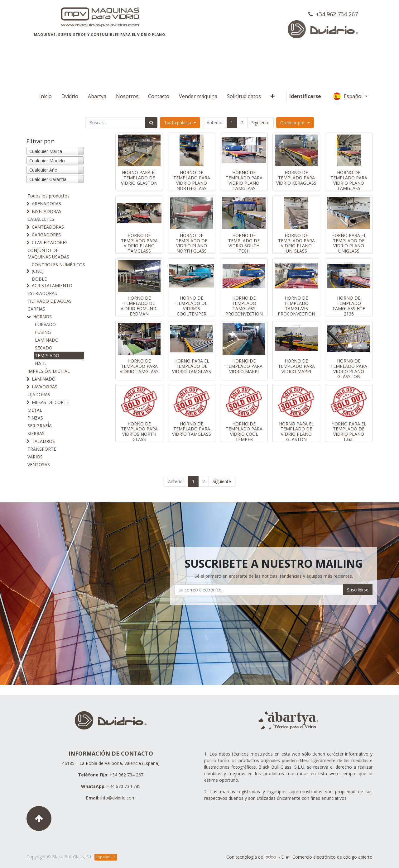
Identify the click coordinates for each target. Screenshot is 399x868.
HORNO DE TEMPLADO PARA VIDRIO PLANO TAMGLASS (244, 180)
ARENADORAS (46, 204)
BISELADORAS (47, 211)
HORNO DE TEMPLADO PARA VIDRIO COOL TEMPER (244, 432)
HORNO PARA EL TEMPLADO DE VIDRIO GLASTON (139, 178)
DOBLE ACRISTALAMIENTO (52, 282)
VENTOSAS (39, 465)
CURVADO (45, 324)
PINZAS (35, 418)
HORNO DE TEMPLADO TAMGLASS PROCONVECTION (244, 306)
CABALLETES (41, 219)
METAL (35, 410)
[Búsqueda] (151, 123)
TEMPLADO (47, 356)
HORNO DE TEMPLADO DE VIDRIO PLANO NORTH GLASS (192, 243)
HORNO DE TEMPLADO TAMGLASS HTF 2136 (349, 306)
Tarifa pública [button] (178, 123)
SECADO (44, 348)
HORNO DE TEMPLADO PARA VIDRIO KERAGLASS (296, 178)
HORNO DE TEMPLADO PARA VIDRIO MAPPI (244, 366)
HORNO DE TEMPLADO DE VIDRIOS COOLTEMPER (192, 306)
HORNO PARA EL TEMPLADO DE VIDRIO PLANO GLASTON (296, 432)
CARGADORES (46, 235)
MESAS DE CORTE (50, 402)
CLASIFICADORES (50, 242)
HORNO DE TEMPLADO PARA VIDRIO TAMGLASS (139, 366)
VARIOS (35, 457)
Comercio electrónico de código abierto (332, 857)
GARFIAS (36, 309)
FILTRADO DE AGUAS (50, 301)
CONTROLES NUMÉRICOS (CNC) (58, 268)
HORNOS (42, 317)
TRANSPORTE (42, 449)
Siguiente (260, 123)
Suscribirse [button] (358, 590)
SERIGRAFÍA (40, 426)
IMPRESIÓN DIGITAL (49, 371)
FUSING (43, 332)
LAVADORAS (45, 387)
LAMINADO (47, 340)
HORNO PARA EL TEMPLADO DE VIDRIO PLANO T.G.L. (349, 432)
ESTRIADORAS (42, 293)
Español (349, 96)
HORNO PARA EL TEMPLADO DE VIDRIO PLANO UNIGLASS (349, 243)
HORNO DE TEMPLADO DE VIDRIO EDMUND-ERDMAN (139, 306)
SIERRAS (36, 433)
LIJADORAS (39, 394)
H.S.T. (41, 363)
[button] (273, 96)
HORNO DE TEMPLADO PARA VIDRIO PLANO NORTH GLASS (192, 180)
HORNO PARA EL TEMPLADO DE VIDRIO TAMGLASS (192, 366)
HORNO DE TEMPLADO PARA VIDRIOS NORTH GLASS (139, 432)
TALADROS (43, 441)
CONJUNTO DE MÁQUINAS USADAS (48, 254)
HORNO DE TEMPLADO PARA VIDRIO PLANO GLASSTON (349, 369)
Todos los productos (48, 196)
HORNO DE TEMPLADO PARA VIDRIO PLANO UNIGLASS (296, 243)
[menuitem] (46, 96)
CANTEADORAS (48, 227)
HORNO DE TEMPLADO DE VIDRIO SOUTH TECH (244, 243)
